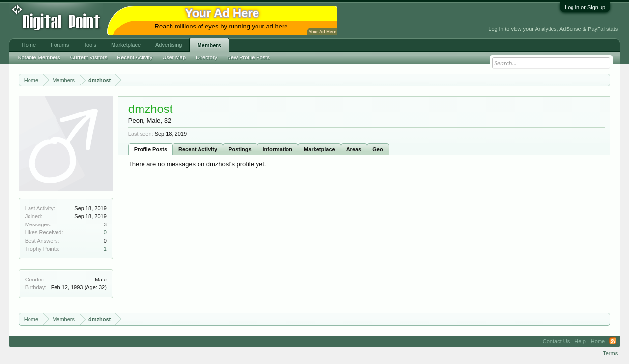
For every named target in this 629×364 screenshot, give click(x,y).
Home (29, 45)
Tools (90, 45)
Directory (206, 57)
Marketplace (319, 149)
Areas (354, 149)
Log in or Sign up (585, 7)
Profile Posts (151, 149)
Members (209, 45)
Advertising (169, 45)
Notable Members (39, 57)
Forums (60, 45)
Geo (378, 149)
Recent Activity (198, 149)
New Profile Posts (248, 57)
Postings (240, 149)
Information (278, 149)
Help (580, 341)
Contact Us (556, 341)
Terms (610, 353)
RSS (613, 341)
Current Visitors (89, 57)
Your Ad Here (322, 32)
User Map (174, 57)
